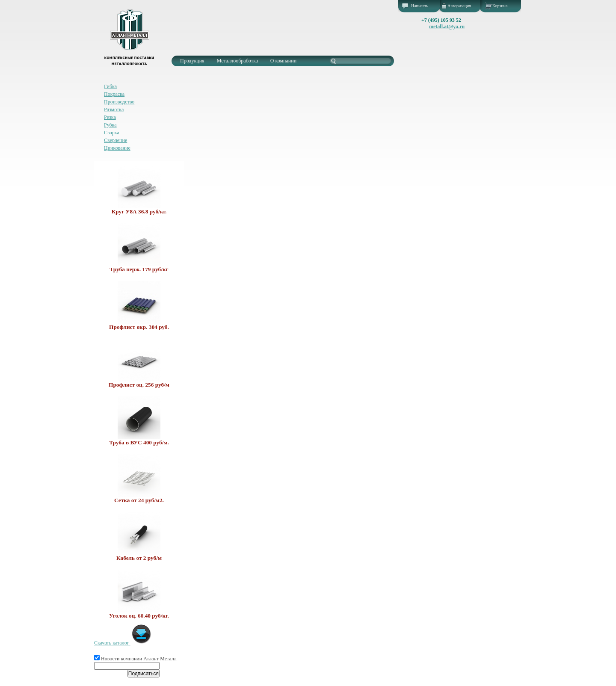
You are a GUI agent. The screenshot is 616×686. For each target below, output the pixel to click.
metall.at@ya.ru (447, 27)
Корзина (500, 6)
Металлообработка (237, 61)
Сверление (115, 140)
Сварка (112, 133)
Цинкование (117, 148)
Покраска (114, 94)
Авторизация (459, 6)
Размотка (114, 109)
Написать (420, 6)
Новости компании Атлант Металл (135, 659)
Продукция (192, 61)
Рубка (110, 125)
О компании (283, 61)
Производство (119, 102)
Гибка (110, 86)
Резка (110, 117)
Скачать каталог (123, 643)
